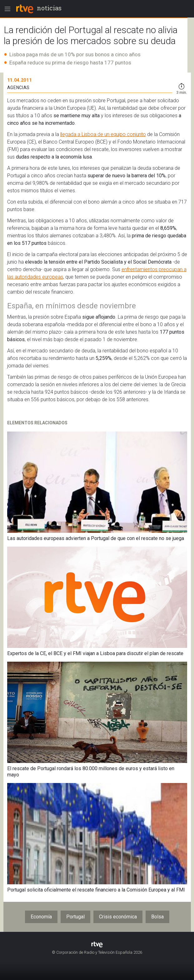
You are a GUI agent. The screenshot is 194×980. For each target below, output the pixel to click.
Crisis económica (118, 917)
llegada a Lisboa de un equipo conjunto (103, 134)
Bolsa (157, 917)
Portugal (75, 917)
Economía (41, 917)
